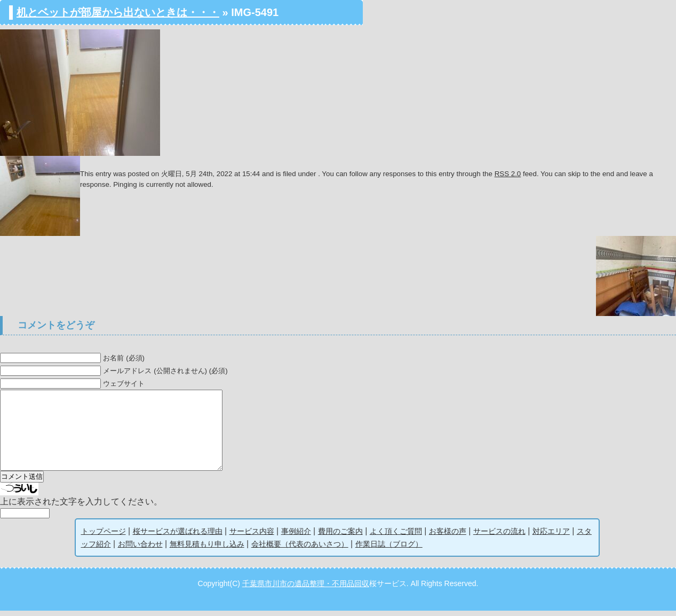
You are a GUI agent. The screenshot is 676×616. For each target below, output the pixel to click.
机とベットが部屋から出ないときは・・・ (118, 12)
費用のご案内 (340, 536)
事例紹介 (296, 536)
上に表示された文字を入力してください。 (81, 507)
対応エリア (551, 536)
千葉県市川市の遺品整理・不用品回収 (306, 589)
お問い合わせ (140, 549)
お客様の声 (448, 536)
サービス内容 (252, 536)
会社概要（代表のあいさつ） (300, 549)
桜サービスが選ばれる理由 (178, 536)
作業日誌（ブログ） (389, 549)
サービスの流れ (499, 536)
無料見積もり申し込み (207, 549)
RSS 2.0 (508, 174)
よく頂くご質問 (396, 536)
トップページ (104, 536)
